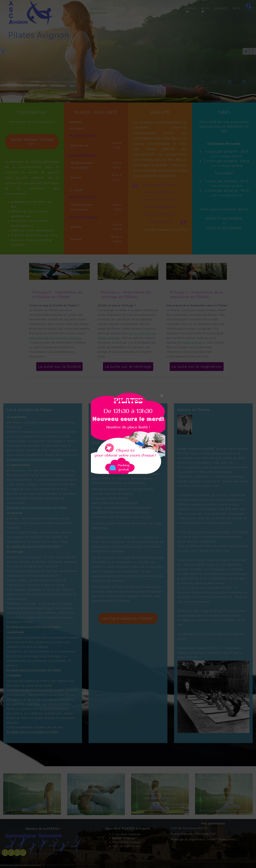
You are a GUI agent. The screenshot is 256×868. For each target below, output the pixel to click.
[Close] (162, 396)
